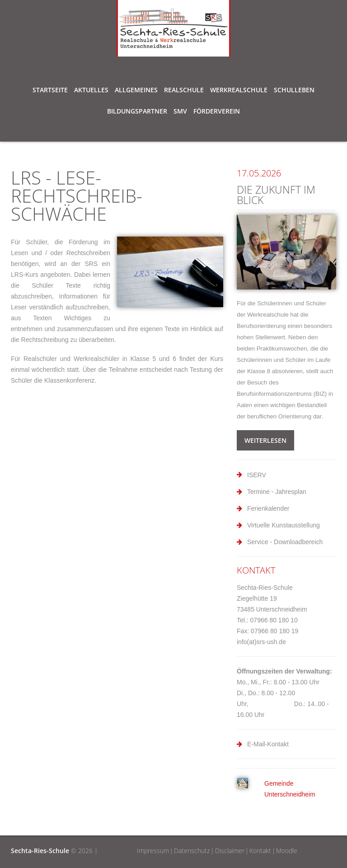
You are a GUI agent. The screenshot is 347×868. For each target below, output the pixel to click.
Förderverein (217, 111)
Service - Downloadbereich (285, 542)
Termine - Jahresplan (277, 492)
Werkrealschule (239, 91)
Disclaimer (230, 851)
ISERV (257, 475)
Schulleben (294, 91)
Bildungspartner (137, 113)
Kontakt (260, 851)
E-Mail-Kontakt (268, 744)
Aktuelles (91, 90)
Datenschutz (192, 851)
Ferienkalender (268, 508)
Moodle (287, 851)
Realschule (184, 91)
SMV (180, 113)
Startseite (50, 90)
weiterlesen (265, 440)
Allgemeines (136, 91)
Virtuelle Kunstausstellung (284, 525)
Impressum (153, 851)
